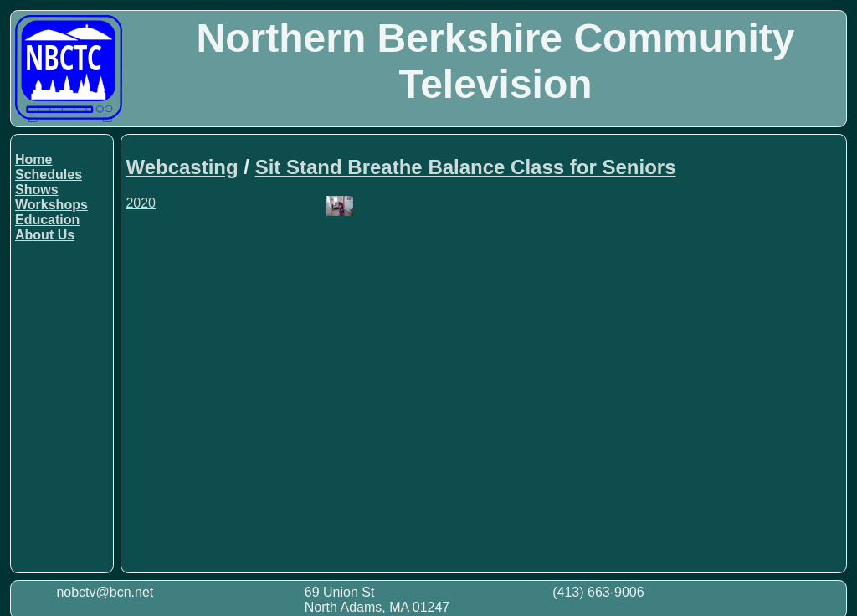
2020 (141, 203)
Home (33, 159)
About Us (45, 235)
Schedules (49, 175)
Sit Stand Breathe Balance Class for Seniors (466, 167)
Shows (37, 190)
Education (47, 220)
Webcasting (182, 167)
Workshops (51, 205)
